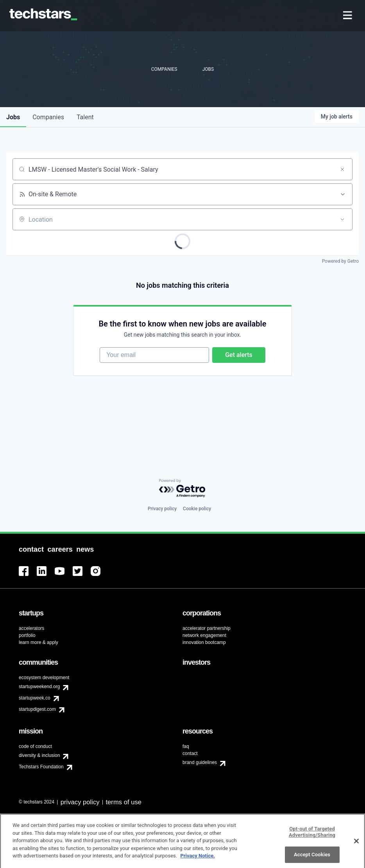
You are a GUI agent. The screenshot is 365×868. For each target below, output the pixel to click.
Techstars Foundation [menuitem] (41, 767)
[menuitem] (348, 16)
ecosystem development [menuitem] (44, 678)
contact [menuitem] (190, 753)
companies (48, 117)
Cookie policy (197, 509)
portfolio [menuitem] (27, 635)
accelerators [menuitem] (31, 628)
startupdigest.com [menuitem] (37, 709)
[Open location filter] (342, 219)
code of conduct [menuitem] (35, 746)
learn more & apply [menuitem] (38, 642)
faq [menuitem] (186, 746)
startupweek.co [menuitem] (35, 698)
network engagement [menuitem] (204, 635)
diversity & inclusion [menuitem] (39, 755)
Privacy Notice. (198, 860)
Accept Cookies (312, 859)
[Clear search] (342, 169)
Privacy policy (162, 509)
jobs (13, 117)
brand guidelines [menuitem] (200, 762)
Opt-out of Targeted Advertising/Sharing (312, 836)
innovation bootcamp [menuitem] (204, 642)
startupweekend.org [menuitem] (39, 687)
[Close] (356, 845)
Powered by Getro (340, 261)
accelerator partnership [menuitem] (207, 628)
